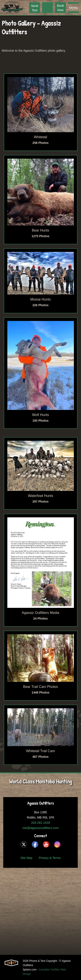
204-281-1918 (40, 823)
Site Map (26, 858)
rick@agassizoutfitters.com (40, 828)
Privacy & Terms (50, 858)
